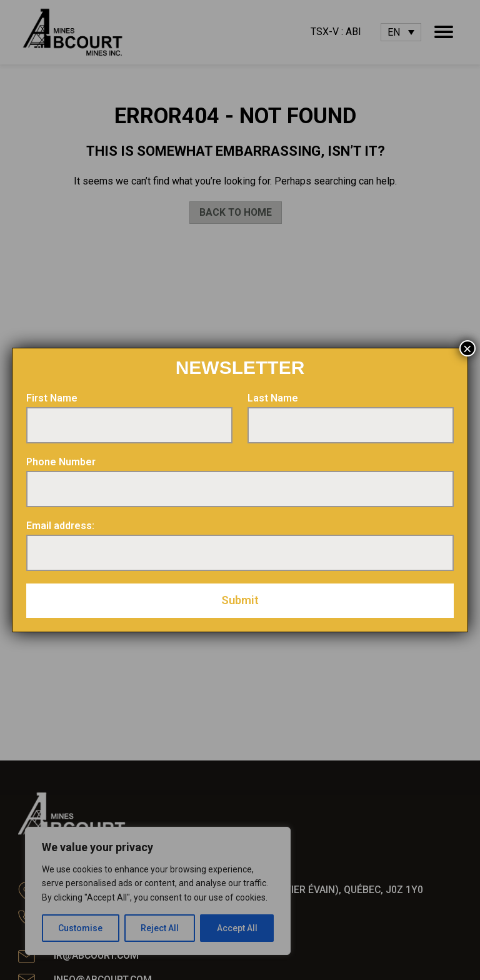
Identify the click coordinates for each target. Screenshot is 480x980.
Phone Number (61, 462)
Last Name (273, 398)
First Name (52, 398)
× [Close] (467, 348)
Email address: (60, 526)
